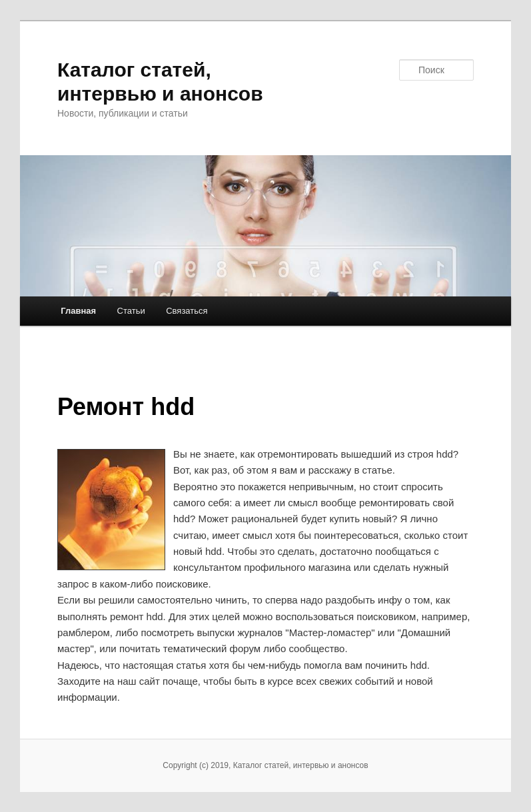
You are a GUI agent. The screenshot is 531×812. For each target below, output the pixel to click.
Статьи (131, 311)
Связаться (187, 311)
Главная (78, 311)
